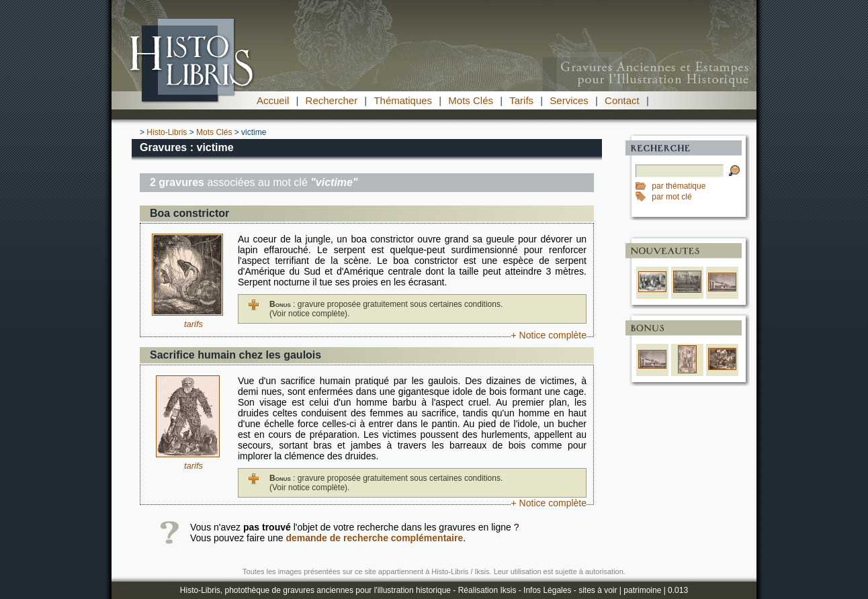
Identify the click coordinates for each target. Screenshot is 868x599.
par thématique (679, 186)
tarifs (193, 324)
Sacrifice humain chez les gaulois (235, 355)
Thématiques (403, 100)
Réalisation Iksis (487, 590)
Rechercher (332, 100)
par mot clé (671, 197)
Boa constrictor (189, 213)
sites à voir (598, 590)
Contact (622, 100)
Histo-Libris (167, 132)
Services (569, 100)
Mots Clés (471, 100)
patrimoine (642, 590)
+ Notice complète (549, 335)
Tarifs (521, 100)
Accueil (273, 100)
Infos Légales (547, 590)
